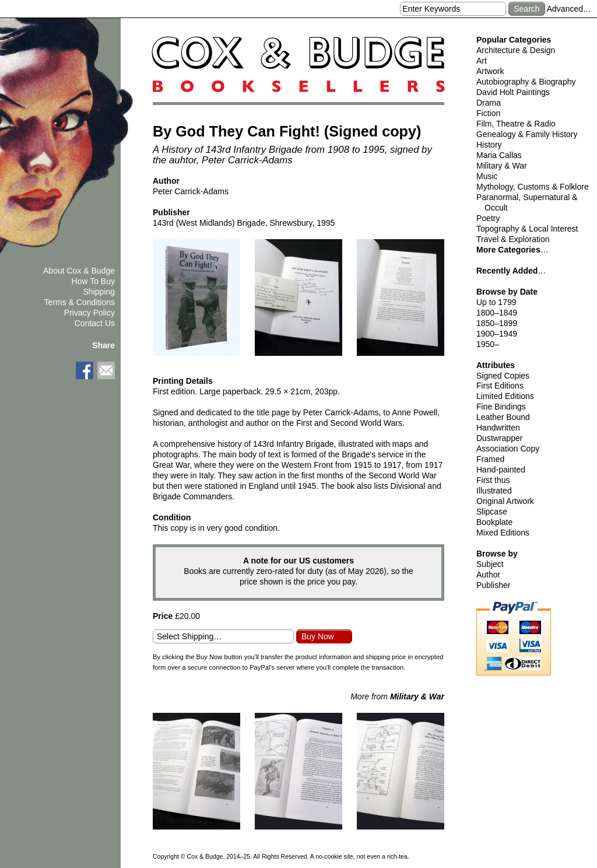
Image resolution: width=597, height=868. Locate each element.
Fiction (488, 113)
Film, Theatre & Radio (516, 124)
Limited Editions (505, 396)
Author (488, 575)
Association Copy (508, 449)
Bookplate (494, 522)
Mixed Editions (503, 533)
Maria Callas (499, 155)
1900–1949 (497, 334)
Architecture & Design (516, 50)
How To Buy (93, 281)
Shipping (99, 292)
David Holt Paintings (513, 92)
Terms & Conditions (80, 302)
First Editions (500, 386)
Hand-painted (501, 470)
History (489, 145)
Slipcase (492, 512)
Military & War (502, 166)
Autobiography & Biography (526, 82)
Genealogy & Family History (527, 134)
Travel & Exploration (513, 239)
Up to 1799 (496, 302)
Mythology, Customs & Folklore (533, 187)
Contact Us (95, 323)
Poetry (488, 218)
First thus (493, 480)
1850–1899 (497, 323)
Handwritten (498, 428)
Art (482, 61)
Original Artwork (505, 501)
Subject (490, 564)
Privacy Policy (89, 313)
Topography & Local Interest (527, 229)
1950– (488, 344)
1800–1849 (497, 313)
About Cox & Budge (79, 271)
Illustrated (494, 491)
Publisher (493, 585)
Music (487, 176)
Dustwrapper (499, 438)
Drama (489, 103)
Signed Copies (503, 376)
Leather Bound (503, 417)
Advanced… (569, 9)
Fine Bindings (501, 407)
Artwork (490, 71)
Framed (490, 459)
